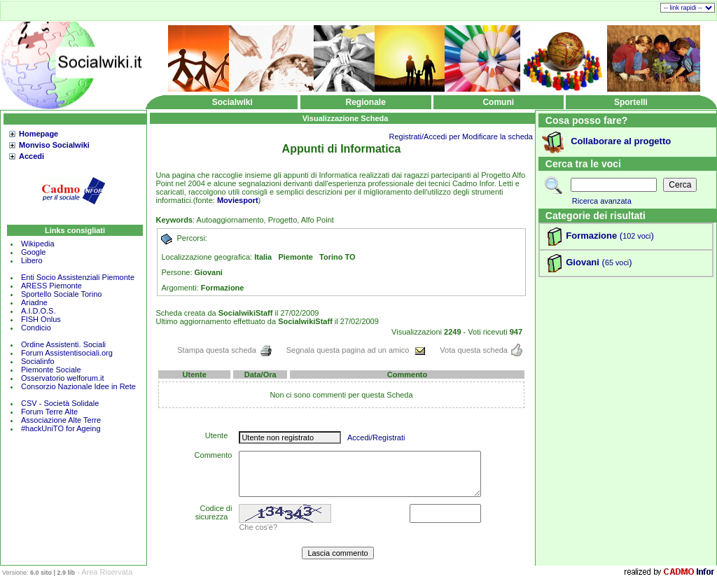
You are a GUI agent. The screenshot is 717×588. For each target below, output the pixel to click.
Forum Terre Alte (50, 412)
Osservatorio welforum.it (63, 378)
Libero (32, 260)
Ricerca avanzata (602, 201)
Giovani (583, 262)
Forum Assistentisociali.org (67, 353)
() (635, 236)
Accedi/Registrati (376, 437)
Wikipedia (38, 244)
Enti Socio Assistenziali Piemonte (78, 277)
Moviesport (238, 200)
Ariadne (34, 302)
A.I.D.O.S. (39, 311)
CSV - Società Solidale (60, 403)
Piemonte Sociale (51, 370)
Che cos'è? (258, 527)
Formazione (591, 236)
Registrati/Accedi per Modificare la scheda (461, 136)
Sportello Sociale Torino (61, 294)
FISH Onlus (41, 319)
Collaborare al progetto (621, 141)
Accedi (32, 156)
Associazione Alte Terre (61, 420)
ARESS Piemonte (51, 286)
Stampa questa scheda (225, 350)
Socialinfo (38, 361)
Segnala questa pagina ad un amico (356, 350)
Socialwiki (232, 102)
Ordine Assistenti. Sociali (63, 344)
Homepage (39, 134)
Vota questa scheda (481, 350)
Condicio (36, 328)
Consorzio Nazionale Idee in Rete (78, 386)
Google (33, 252)
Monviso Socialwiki (54, 145)
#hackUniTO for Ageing (61, 428)
